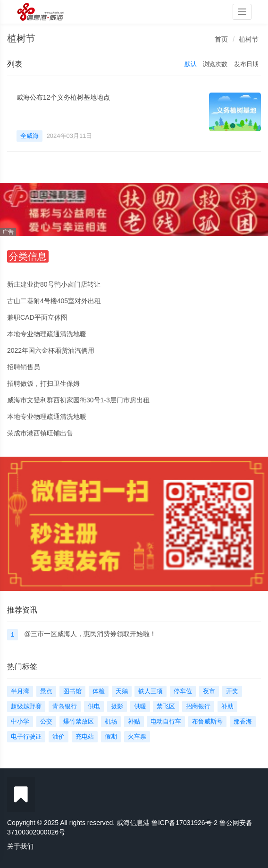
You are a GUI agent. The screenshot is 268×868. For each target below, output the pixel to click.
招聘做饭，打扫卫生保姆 (43, 383)
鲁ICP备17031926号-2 (184, 823)
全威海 (29, 136)
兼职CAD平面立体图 (37, 317)
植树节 (249, 39)
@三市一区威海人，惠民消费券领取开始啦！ (90, 634)
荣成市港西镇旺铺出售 (40, 433)
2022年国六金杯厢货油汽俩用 (51, 350)
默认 (191, 64)
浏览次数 (215, 64)
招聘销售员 (24, 367)
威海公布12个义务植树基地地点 (63, 97)
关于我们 (20, 846)
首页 (221, 39)
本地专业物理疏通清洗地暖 (47, 334)
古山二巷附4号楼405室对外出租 (54, 301)
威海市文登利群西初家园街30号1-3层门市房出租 (78, 400)
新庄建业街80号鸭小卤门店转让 (54, 284)
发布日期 (246, 64)
